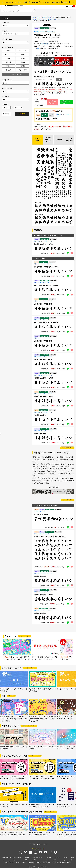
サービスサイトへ (50, 812)
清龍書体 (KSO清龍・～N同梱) (43, 378)
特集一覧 (10, 696)
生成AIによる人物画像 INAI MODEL (62, 862)
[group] (17, 650)
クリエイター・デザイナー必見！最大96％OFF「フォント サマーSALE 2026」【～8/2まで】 (38, 2)
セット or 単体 (7, 88)
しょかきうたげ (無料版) (41, 514)
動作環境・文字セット (48, 140)
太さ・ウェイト (7, 80)
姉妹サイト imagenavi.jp (28, 862)
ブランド (5, 23)
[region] (53, 84)
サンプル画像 (38, 140)
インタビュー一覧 (34, 756)
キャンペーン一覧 (24, 636)
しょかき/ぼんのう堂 (39, 511)
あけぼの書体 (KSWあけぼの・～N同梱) (46, 322)
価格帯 (5, 105)
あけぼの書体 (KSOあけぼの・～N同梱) (46, 267)
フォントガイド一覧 (29, 668)
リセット (6, 114)
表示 (59, 79)
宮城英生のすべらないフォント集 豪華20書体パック (50, 537)
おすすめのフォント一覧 (28, 726)
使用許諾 (59, 140)
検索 (22, 114)
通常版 (37, 48)
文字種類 (5, 96)
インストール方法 (69, 140)
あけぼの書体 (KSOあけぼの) (43, 304)
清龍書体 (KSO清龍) (40, 415)
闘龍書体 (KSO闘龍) (40, 576)
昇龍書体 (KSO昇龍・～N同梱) (47, 119)
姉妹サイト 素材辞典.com (43, 862)
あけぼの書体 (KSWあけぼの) (43, 360)
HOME (34, 17)
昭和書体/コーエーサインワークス (52, 19)
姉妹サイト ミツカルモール (12, 862)
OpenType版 (45, 44)
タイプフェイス (41, 17)
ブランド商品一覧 (67, 500)
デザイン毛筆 (50, 17)
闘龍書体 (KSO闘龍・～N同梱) (43, 595)
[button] (2, 3)
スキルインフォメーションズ (42, 534)
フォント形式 (7, 39)
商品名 (5, 31)
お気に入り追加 (52, 102)
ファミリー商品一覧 (66, 448)
